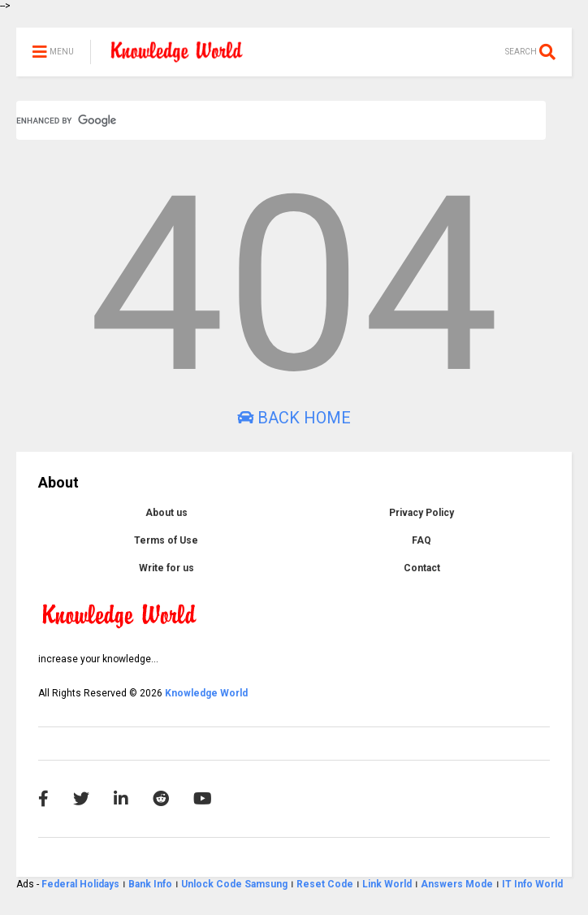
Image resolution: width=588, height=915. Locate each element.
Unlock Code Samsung (236, 884)
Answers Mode (457, 884)
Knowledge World (206, 693)
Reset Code (325, 884)
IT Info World (532, 884)
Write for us (166, 568)
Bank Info (150, 884)
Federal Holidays (82, 884)
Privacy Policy (422, 513)
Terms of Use (166, 540)
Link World (388, 884)
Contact (422, 568)
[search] (262, 120)
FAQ (422, 540)
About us (166, 513)
